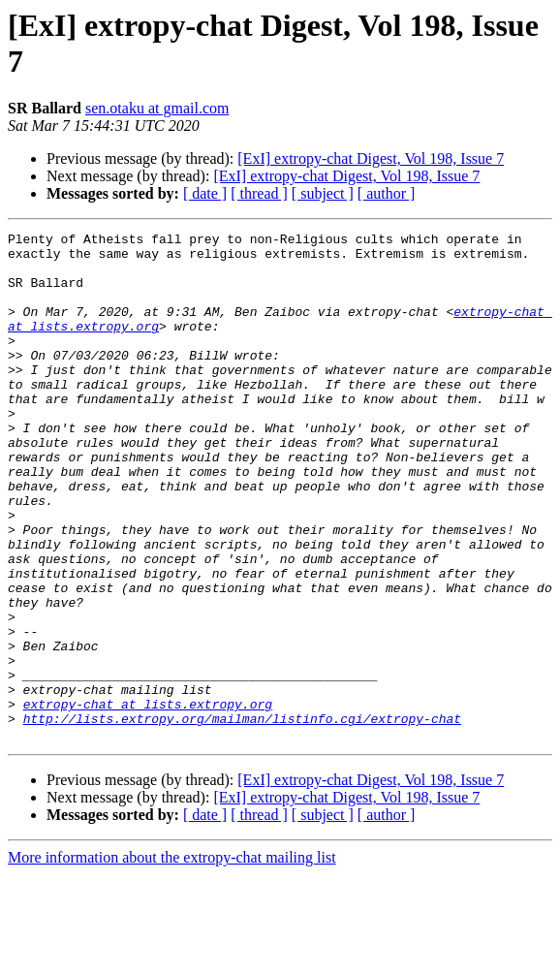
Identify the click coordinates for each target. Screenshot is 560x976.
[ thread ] (259, 193)
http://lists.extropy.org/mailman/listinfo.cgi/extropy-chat (242, 817)
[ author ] (387, 193)
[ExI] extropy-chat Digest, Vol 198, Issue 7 (371, 158)
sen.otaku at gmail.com (157, 108)
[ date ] (205, 193)
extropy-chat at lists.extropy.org (148, 800)
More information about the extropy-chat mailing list (172, 959)
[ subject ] (323, 193)
